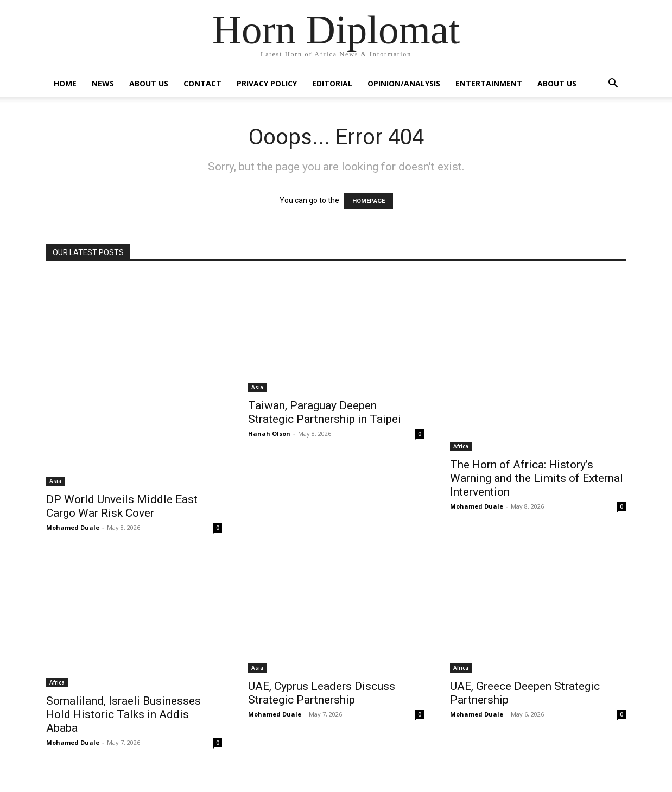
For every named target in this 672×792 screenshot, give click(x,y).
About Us (149, 83)
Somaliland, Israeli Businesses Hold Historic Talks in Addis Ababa (123, 714)
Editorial (332, 83)
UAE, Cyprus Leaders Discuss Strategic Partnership (322, 693)
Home (65, 83)
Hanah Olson (269, 433)
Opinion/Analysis (404, 83)
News (103, 83)
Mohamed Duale (73, 527)
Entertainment (489, 83)
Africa (461, 446)
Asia (55, 481)
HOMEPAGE (369, 201)
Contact (202, 83)
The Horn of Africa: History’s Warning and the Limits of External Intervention (537, 478)
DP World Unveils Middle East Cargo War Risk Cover (122, 506)
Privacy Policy (267, 83)
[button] (613, 84)
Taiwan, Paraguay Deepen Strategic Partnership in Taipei (325, 412)
